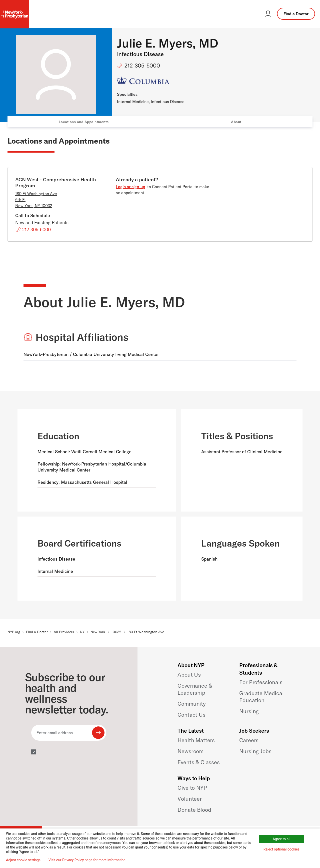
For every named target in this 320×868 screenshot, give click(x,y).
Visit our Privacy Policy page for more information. (87, 860)
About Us (189, 675)
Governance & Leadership (195, 689)
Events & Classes (198, 762)
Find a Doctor (296, 14)
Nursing (249, 711)
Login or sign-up (130, 187)
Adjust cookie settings (23, 860)
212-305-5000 (142, 66)
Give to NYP (192, 788)
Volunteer (190, 799)
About (236, 122)
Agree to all (281, 839)
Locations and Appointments (84, 122)
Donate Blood (194, 810)
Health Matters (196, 740)
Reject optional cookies (282, 849)
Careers (249, 740)
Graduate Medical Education (261, 697)
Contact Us (191, 715)
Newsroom (190, 751)
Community (192, 704)
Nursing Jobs (255, 751)
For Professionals (261, 682)
